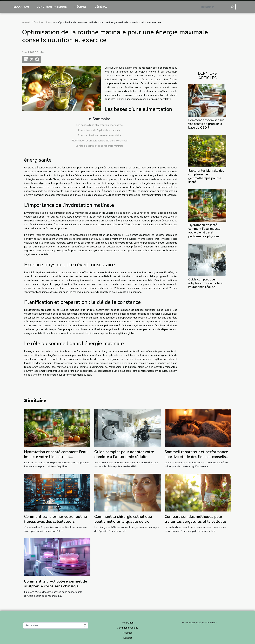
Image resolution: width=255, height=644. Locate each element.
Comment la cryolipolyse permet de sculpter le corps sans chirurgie (56, 584)
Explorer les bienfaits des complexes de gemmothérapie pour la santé (206, 176)
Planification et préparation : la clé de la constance (99, 141)
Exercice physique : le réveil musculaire (99, 135)
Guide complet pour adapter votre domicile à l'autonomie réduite (205, 283)
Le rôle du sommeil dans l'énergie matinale (99, 146)
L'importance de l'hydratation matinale (99, 130)
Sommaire (101, 119)
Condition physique (52, 7)
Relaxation (20, 7)
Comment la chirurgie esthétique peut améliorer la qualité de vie (123, 519)
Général (101, 7)
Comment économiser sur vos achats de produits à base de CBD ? (206, 124)
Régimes (81, 7)
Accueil (26, 22)
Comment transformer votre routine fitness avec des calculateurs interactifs (55, 521)
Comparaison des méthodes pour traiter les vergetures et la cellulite (195, 519)
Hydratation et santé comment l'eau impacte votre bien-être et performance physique (204, 231)
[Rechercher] (217, 7)
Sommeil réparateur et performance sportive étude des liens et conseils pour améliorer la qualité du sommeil (197, 457)
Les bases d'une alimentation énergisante (99, 125)
